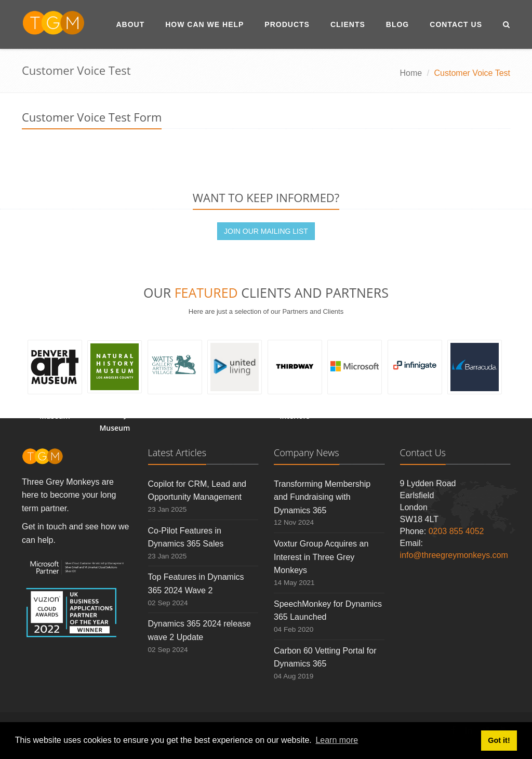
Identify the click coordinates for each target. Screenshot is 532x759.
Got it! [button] (499, 740)
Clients (348, 24)
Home (411, 73)
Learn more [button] (337, 740)
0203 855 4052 (456, 531)
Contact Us (456, 24)
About (130, 24)
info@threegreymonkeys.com (454, 555)
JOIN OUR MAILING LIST (266, 231)
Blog (397, 24)
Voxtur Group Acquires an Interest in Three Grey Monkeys (321, 557)
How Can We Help (204, 24)
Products (287, 24)
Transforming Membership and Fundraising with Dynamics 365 (322, 497)
